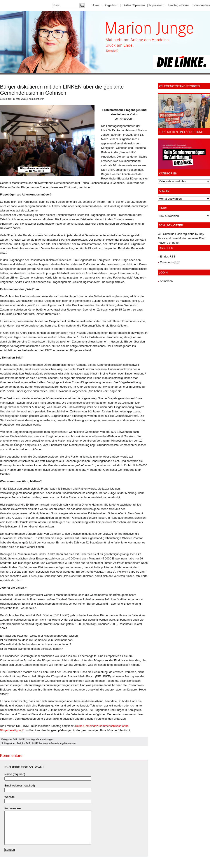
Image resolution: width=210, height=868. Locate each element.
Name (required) (15, 774)
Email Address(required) (20, 785)
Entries (168, 256)
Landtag (30, 739)
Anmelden (166, 281)
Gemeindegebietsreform (63, 743)
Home (95, 5)
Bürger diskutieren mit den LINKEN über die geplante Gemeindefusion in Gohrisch (62, 90)
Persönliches (201, 5)
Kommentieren (37, 99)
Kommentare (12, 808)
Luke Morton (179, 238)
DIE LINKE (19, 739)
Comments (170, 262)
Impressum (155, 5)
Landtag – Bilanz (177, 5)
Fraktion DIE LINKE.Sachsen (32, 743)
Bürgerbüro (110, 5)
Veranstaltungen (45, 739)
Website (10, 797)
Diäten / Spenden (133, 5)
